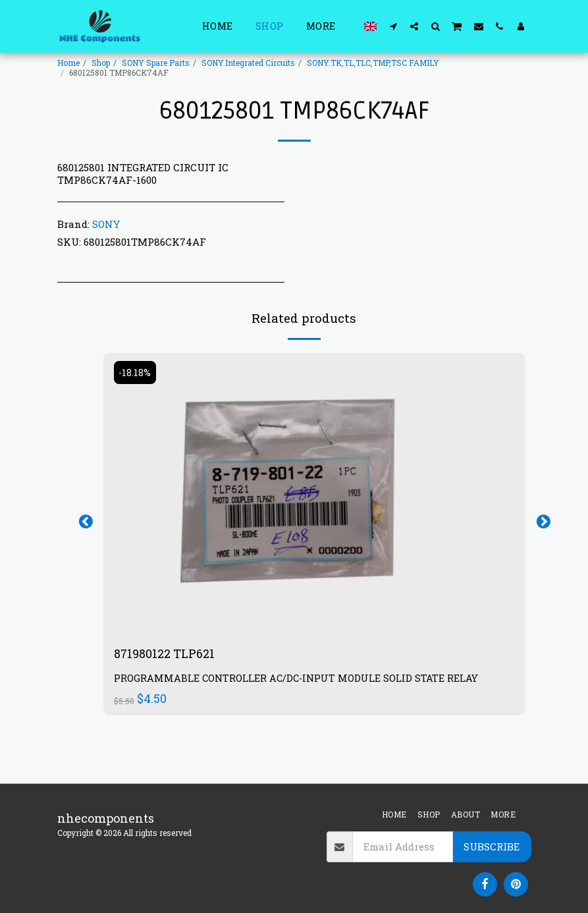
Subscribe (492, 846)
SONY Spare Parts (156, 63)
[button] (393, 26)
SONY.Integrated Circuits (248, 63)
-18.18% (135, 373)
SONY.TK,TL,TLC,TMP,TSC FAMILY (373, 63)
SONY (106, 224)
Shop (101, 63)
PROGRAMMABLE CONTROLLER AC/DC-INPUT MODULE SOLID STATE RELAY (296, 679)
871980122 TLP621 (165, 653)
